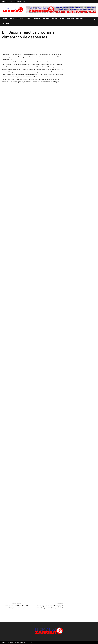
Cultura (6, 23)
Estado (29, 19)
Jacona (12, 19)
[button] (94, 19)
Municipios (21, 19)
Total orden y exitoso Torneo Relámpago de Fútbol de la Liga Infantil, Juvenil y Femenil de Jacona (49, 608)
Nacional (37, 19)
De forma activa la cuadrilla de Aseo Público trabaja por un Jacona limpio (17, 607)
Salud (62, 19)
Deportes (79, 19)
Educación (70, 19)
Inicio (5, 19)
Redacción (7, 41)
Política (55, 19)
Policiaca (46, 19)
